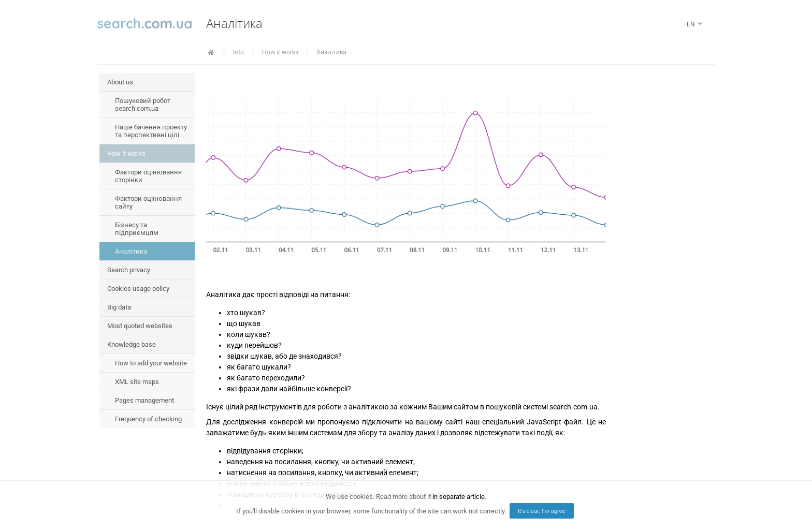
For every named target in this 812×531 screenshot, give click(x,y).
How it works (280, 52)
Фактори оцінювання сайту (148, 202)
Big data (119, 307)
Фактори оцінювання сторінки (148, 176)
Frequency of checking (148, 419)
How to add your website (151, 363)
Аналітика (331, 52)
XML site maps (137, 382)
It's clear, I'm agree (542, 511)
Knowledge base (132, 344)
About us (120, 82)
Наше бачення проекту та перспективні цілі (151, 131)
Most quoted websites (140, 326)
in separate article (459, 497)
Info (238, 52)
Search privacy (129, 270)
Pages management (144, 400)
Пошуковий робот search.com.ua (143, 105)
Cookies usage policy (138, 289)
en (695, 25)
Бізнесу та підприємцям (137, 229)
